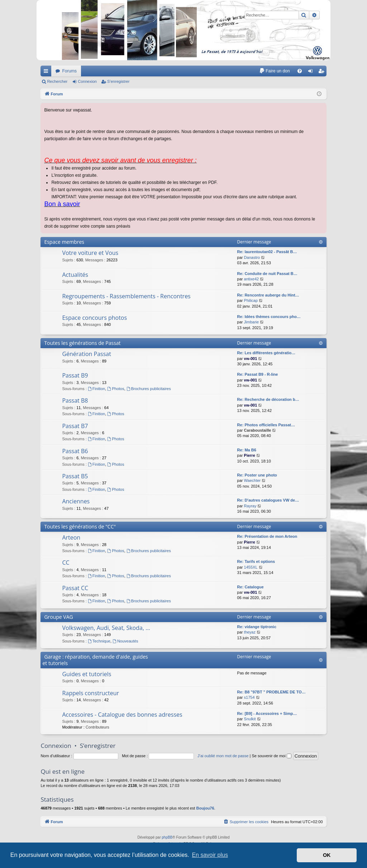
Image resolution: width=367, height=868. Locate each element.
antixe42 (252, 279)
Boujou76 (205, 808)
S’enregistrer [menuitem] (322, 72)
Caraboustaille (258, 430)
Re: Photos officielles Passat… (266, 425)
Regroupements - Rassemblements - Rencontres (126, 296)
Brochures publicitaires (149, 389)
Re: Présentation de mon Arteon (267, 536)
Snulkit (250, 719)
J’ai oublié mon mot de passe (223, 756)
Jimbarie (252, 322)
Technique (99, 641)
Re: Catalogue (251, 587)
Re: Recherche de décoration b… (268, 399)
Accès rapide (47, 72)
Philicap (251, 300)
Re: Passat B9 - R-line (258, 374)
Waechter (252, 480)
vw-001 (251, 359)
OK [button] (327, 855)
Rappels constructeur (90, 693)
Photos (116, 389)
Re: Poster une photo (257, 475)
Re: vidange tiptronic (257, 627)
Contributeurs (97, 727)
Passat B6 (75, 451)
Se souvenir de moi (271, 756)
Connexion (87, 81)
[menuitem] (274, 71)
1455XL (251, 567)
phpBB (167, 837)
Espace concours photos (94, 318)
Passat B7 (75, 426)
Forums (69, 71)
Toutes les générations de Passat (82, 343)
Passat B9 (75, 375)
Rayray (250, 506)
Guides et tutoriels (87, 674)
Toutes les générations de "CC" (80, 527)
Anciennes (76, 501)
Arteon (71, 537)
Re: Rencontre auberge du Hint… (268, 295)
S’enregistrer (118, 81)
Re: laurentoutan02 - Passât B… (267, 252)
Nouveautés (125, 641)
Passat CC (75, 588)
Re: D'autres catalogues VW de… (268, 500)
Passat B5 (75, 476)
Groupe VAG (58, 617)
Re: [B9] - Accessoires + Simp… (267, 713)
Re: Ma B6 (247, 450)
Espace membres (64, 242)
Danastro (252, 257)
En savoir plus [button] (210, 855)
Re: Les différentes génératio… (266, 353)
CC (66, 563)
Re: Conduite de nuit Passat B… (267, 274)
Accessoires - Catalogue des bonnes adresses (122, 715)
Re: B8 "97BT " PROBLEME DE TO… (271, 692)
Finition (96, 389)
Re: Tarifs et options (256, 561)
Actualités (75, 275)
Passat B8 (75, 400)
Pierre (250, 455)
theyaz (250, 632)
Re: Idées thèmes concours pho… (269, 317)
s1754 (249, 697)
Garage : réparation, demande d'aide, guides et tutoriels (95, 660)
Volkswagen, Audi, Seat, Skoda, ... (106, 628)
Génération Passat (87, 354)
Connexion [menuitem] (312, 72)
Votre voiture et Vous (90, 253)
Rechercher (57, 81)
